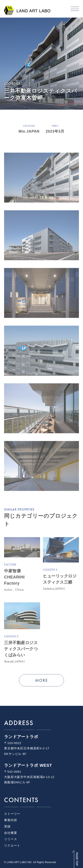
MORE (41, 681)
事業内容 (11, 820)
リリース (11, 839)
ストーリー (12, 814)
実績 (7, 826)
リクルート (12, 846)
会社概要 (11, 833)
